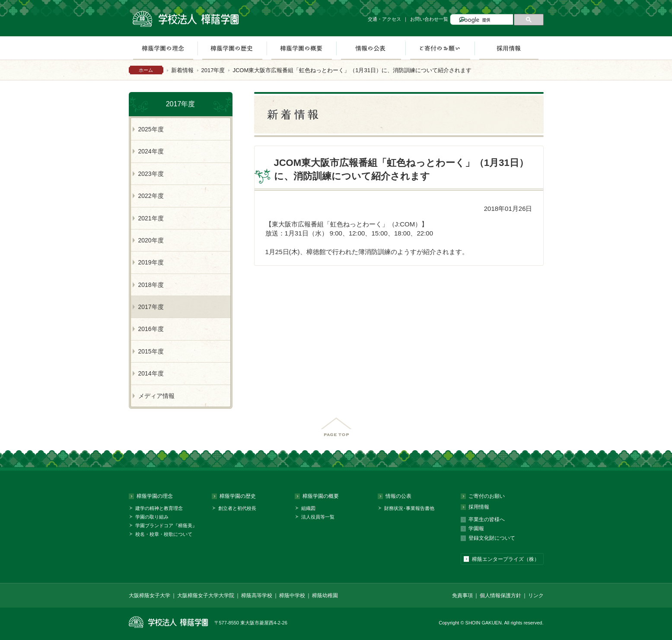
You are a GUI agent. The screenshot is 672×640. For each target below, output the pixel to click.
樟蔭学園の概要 (301, 48)
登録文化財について (492, 538)
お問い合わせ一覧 (429, 19)
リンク (536, 595)
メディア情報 (156, 396)
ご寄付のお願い (440, 48)
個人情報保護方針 (500, 595)
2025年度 (151, 129)
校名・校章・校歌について (164, 534)
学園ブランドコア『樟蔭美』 (166, 525)
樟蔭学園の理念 (163, 48)
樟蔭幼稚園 (325, 595)
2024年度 (151, 151)
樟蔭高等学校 (257, 595)
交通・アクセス (384, 19)
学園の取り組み (152, 517)
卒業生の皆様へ (487, 519)
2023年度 (151, 174)
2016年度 (151, 329)
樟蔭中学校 (292, 595)
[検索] (485, 20)
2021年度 (151, 218)
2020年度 (151, 240)
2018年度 (151, 285)
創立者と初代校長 (237, 508)
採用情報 (509, 48)
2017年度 (213, 70)
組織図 (308, 508)
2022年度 (151, 196)
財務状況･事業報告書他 (409, 508)
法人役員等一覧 (318, 517)
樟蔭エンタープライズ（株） (506, 559)
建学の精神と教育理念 (159, 508)
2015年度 (151, 351)
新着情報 (182, 70)
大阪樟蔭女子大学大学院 (206, 595)
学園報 (476, 529)
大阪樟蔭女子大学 (150, 595)
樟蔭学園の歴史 (232, 48)
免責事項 (462, 595)
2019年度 (151, 262)
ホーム (146, 70)
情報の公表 (371, 48)
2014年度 (151, 373)
